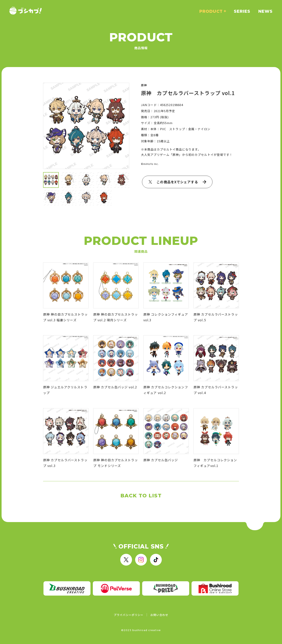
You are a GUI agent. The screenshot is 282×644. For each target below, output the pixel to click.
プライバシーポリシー (129, 615)
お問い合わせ (159, 615)
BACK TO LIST (141, 496)
